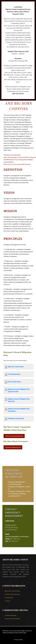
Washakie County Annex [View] (16, 418)
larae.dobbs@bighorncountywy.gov (17, 536)
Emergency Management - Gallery (19, 491)
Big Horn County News (12, 591)
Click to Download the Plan (14, 436)
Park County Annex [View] (14, 382)
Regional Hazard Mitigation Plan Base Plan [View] (19, 400)
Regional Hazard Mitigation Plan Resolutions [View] (19, 410)
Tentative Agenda (11, 615)
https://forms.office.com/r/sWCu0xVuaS (17, 164)
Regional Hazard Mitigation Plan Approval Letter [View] (19, 390)
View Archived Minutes (12, 619)
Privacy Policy (19, 640)
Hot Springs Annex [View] (14, 374)
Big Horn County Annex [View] (16, 367)
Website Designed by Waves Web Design (14, 633)
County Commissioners (12, 594)
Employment (9, 597)
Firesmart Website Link (13, 447)
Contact (7, 601)
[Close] (33, 3)
